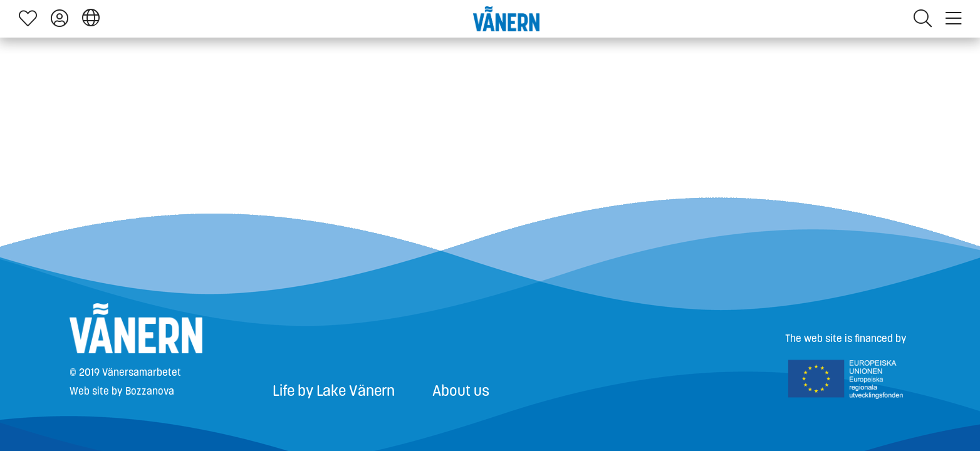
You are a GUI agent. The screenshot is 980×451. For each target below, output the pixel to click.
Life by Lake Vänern (334, 391)
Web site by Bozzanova (122, 391)
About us (461, 391)
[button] (91, 18)
